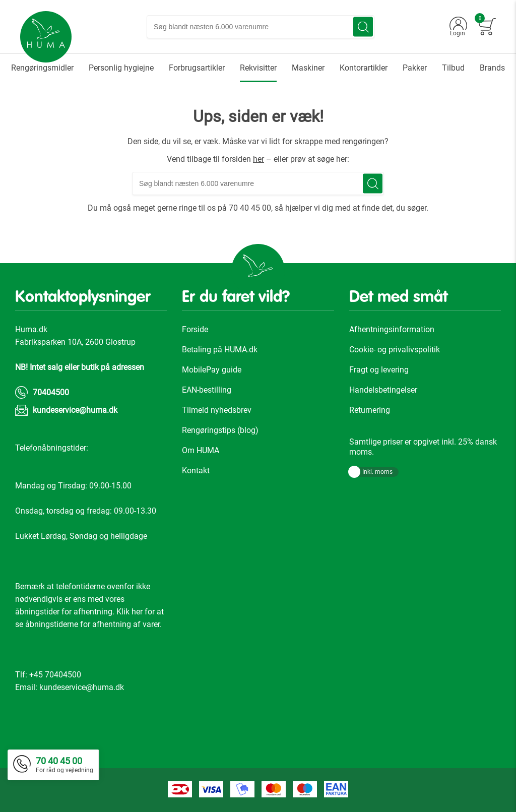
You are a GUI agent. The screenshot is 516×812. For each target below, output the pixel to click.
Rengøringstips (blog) (220, 430)
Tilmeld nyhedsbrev (217, 410)
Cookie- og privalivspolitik (395, 350)
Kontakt (196, 471)
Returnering (370, 410)
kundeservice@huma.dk (75, 410)
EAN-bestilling (207, 390)
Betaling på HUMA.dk (220, 350)
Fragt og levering (379, 370)
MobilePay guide (212, 370)
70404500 (51, 392)
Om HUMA (201, 450)
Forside (195, 329)
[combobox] (261, 27)
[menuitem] (42, 68)
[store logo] (46, 37)
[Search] (363, 27)
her (259, 159)
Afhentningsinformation (392, 329)
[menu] (258, 68)
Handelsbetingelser (383, 390)
